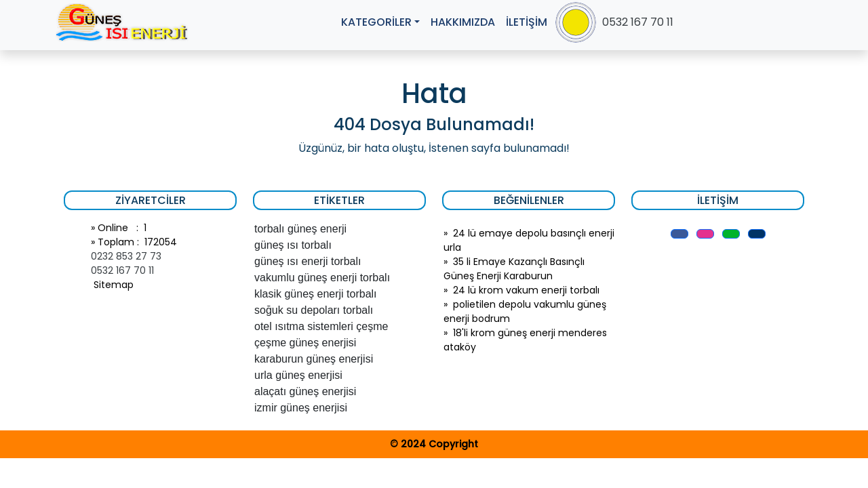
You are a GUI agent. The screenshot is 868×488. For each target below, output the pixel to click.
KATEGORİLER (376, 22)
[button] (679, 234)
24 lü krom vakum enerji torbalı (526, 290)
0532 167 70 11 (638, 22)
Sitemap (112, 285)
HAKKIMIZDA (463, 22)
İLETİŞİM (527, 22)
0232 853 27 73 (126, 256)
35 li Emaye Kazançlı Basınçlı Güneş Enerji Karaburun (514, 269)
